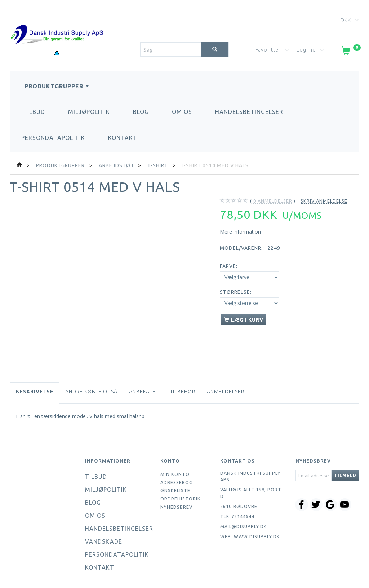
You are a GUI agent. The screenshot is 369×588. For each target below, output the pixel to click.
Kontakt (123, 138)
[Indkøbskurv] (350, 52)
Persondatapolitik (53, 138)
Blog (141, 112)
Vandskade (104, 541)
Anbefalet (144, 392)
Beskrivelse (35, 392)
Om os (182, 112)
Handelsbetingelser (249, 112)
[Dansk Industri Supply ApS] (57, 24)
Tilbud (34, 112)
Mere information (240, 232)
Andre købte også (91, 392)
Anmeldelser (226, 392)
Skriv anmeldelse (324, 201)
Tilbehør (183, 392)
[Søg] (215, 49)
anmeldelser (273, 201)
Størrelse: (236, 292)
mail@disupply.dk (244, 526)
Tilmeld (345, 475)
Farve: (229, 266)
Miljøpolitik (89, 112)
